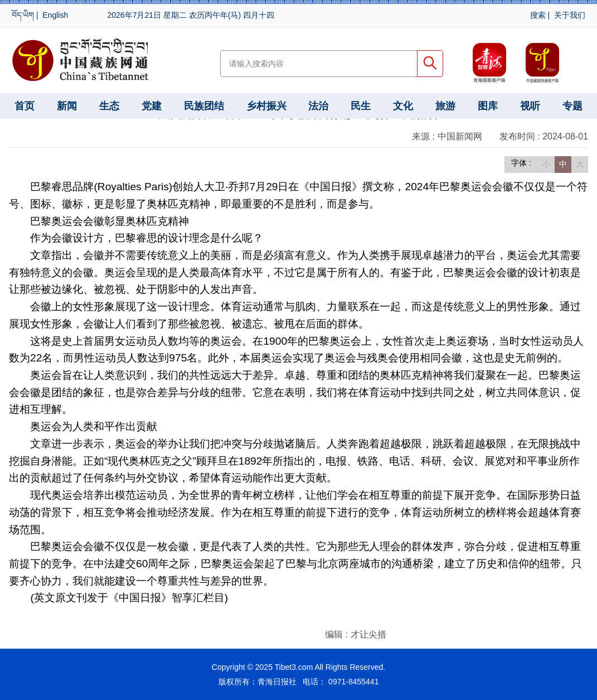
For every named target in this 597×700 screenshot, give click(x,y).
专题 (572, 106)
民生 (361, 106)
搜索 (538, 15)
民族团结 (204, 106)
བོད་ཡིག (23, 15)
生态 (109, 106)
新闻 (67, 106)
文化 (403, 106)
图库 (488, 106)
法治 (318, 106)
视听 (530, 106)
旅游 (445, 106)
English (55, 15)
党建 (152, 106)
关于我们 (570, 15)
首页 (25, 106)
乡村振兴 (266, 106)
